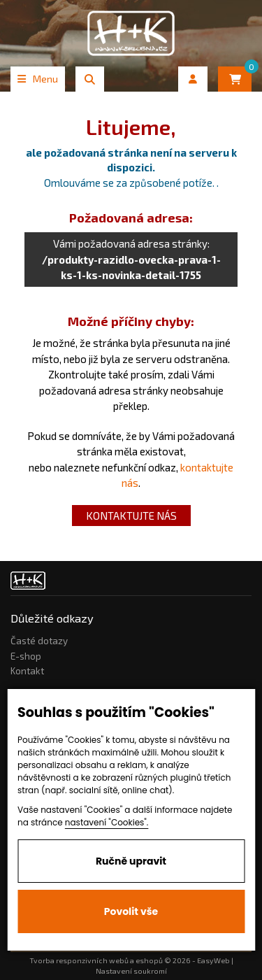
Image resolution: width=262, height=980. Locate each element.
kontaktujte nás (131, 516)
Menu (38, 79)
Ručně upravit (131, 861)
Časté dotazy (39, 641)
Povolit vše (131, 911)
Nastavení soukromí (131, 971)
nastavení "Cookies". (107, 822)
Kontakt (27, 671)
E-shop (26, 656)
